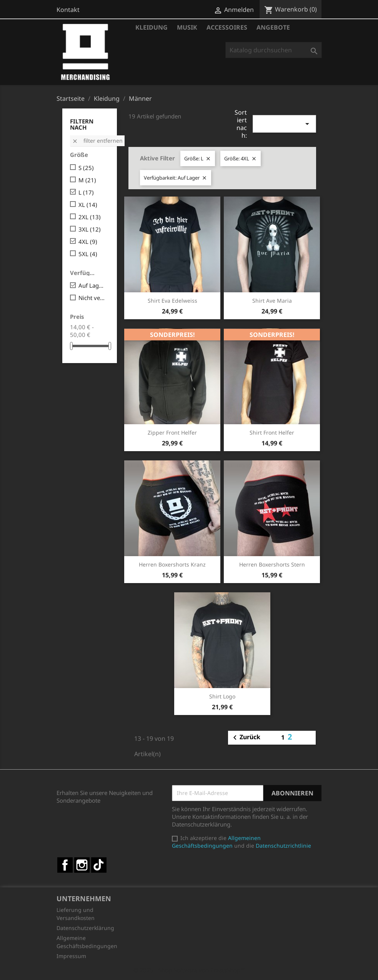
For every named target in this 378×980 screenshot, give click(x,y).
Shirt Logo (222, 696)
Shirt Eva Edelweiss (172, 301)
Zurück (245, 738)
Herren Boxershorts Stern (272, 564)
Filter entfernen (97, 141)
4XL (88, 242)
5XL (88, 254)
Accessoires (227, 27)
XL (88, 205)
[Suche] (274, 50)
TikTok (99, 865)
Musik (187, 27)
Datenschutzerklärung (85, 928)
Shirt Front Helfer (272, 432)
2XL (90, 217)
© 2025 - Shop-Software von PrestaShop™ (189, 970)
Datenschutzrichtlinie (283, 846)
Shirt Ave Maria (272, 301)
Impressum (71, 956)
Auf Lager (92, 285)
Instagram (82, 865)
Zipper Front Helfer (172, 432)
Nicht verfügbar (92, 298)
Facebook (65, 865)
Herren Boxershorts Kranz (172, 564)
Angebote (273, 27)
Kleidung (152, 27)
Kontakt (68, 10)
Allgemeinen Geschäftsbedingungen (216, 842)
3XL (90, 229)
